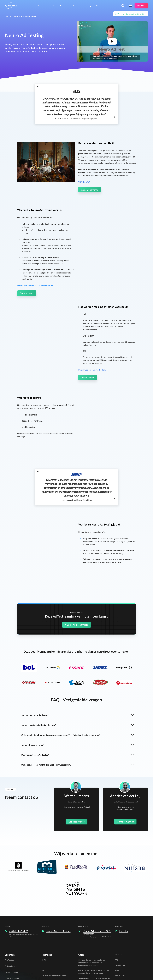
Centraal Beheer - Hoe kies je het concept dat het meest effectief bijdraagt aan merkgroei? (91, 928)
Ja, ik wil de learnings (76, 590)
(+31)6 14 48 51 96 (19, 896)
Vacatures (119, 946)
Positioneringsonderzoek (15, 950)
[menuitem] (38, 6)
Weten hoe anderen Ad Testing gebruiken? (35, 285)
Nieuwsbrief (120, 930)
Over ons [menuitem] (100, 6)
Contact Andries (125, 787)
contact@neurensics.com (58, 896)
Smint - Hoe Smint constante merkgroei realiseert (94, 945)
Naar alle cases (84, 959)
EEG (43, 930)
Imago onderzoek (12, 943)
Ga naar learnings (90, 190)
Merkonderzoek (12, 937)
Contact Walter (76, 787)
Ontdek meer (88, 377)
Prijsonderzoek (11, 931)
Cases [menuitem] (75, 6)
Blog (117, 936)
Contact (141, 6)
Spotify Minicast (122, 951)
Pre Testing (10, 925)
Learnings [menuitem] (87, 6)
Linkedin (124, 896)
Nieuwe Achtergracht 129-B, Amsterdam (97, 898)
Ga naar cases (27, 293)
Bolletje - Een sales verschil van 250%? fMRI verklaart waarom (94, 953)
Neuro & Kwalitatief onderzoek (54, 941)
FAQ (117, 925)
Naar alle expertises (13, 956)
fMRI (44, 925)
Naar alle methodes (50, 946)
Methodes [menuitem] (51, 6)
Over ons (119, 920)
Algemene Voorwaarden (125, 957)
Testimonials (120, 941)
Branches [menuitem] (64, 6)
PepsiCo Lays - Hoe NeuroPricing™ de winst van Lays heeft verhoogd (93, 937)
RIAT (44, 936)
